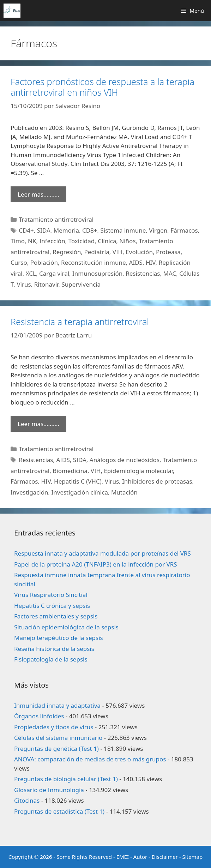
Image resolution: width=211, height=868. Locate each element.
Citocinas (27, 800)
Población (44, 262)
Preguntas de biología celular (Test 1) (66, 779)
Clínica (107, 241)
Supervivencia (81, 284)
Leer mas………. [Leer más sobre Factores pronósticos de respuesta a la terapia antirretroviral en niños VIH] (38, 194)
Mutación (124, 492)
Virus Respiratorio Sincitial (51, 595)
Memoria (66, 230)
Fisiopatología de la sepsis (51, 659)
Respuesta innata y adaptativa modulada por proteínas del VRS (103, 553)
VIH (118, 252)
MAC (170, 273)
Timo (18, 241)
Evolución (139, 252)
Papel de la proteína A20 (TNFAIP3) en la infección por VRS (96, 564)
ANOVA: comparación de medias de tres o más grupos (90, 759)
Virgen (158, 230)
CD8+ (90, 230)
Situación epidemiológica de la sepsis (66, 627)
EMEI (123, 857)
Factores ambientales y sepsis (56, 616)
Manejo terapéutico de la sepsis (59, 638)
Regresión (67, 252)
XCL (31, 273)
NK (32, 241)
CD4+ (26, 230)
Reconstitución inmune (94, 262)
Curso (19, 262)
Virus (24, 284)
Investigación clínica (79, 492)
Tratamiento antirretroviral (56, 219)
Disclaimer (165, 857)
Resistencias (143, 273)
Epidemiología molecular (138, 471)
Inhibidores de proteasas (157, 481)
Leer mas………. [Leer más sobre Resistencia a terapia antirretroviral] (38, 424)
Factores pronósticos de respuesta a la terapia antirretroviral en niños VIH (103, 87)
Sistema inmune (123, 230)
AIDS (136, 262)
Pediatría (97, 252)
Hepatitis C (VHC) (78, 481)
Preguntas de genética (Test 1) (56, 749)
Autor (140, 857)
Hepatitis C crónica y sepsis (52, 606)
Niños (127, 241)
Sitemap (193, 857)
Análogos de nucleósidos (125, 460)
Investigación (29, 492)
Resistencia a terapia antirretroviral (80, 322)
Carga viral (54, 273)
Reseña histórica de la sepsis (54, 649)
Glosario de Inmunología (49, 790)
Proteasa (168, 252)
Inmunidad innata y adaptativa (57, 705)
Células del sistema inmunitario (58, 738)
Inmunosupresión (97, 273)
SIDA (44, 230)
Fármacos (184, 230)
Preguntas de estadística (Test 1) (59, 811)
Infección (52, 241)
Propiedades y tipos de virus (54, 727)
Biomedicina (70, 471)
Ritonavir (46, 284)
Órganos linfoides (39, 716)
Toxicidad (82, 241)
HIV (151, 262)
